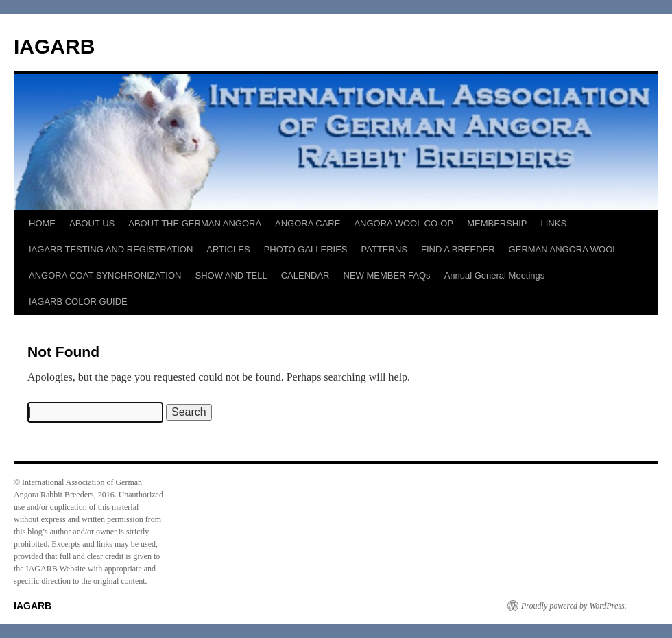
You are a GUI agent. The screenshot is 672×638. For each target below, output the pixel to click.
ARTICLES (228, 249)
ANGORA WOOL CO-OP (404, 223)
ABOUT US (92, 223)
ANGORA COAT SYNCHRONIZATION (105, 275)
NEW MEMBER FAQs (387, 275)
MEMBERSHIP (497, 223)
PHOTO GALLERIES (306, 249)
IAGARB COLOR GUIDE (78, 302)
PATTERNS (384, 249)
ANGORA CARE (308, 223)
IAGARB (54, 46)
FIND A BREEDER (458, 249)
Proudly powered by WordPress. (574, 606)
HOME (42, 223)
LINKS (554, 223)
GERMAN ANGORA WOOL (563, 249)
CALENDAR (305, 275)
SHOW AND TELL (231, 275)
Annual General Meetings (495, 275)
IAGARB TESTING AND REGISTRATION (111, 249)
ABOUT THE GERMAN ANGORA (195, 223)
